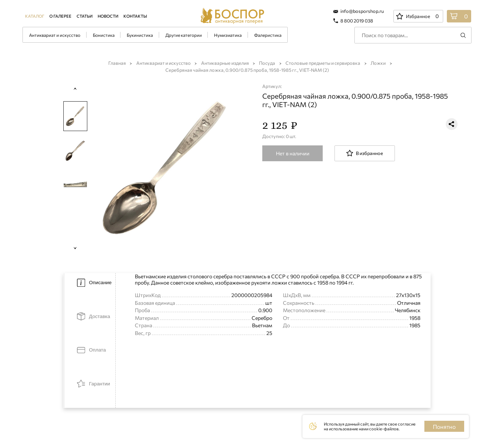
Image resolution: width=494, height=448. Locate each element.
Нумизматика (228, 35)
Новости (108, 16)
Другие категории (184, 35)
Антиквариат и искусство (55, 35)
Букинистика (140, 35)
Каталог (35, 16)
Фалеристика (268, 35)
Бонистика (104, 35)
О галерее (60, 16)
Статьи (85, 16)
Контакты (135, 16)
